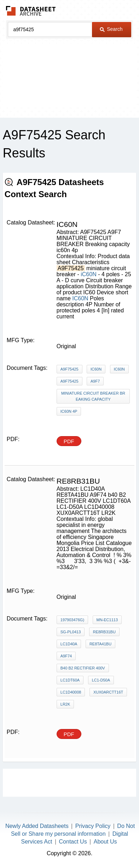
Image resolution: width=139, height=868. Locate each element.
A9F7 (95, 381)
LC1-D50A (101, 680)
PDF (69, 441)
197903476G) (72, 620)
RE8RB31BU (104, 632)
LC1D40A (69, 644)
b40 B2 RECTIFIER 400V (83, 668)
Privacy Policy (93, 826)
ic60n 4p (69, 411)
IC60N (80, 298)
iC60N (88, 274)
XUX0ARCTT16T (108, 692)
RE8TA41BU (100, 644)
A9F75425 (69, 369)
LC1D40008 (71, 692)
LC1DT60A (70, 680)
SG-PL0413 (71, 632)
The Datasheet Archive (31, 11)
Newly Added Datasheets (37, 826)
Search (111, 29)
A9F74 (66, 656)
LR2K (65, 704)
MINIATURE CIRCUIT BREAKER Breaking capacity (93, 396)
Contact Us (73, 842)
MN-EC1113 (107, 620)
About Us (105, 842)
